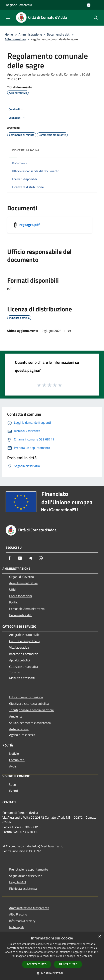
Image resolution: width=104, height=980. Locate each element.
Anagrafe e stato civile (24, 635)
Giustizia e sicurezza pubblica (29, 704)
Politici (14, 602)
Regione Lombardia (19, 5)
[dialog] (52, 956)
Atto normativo (15, 39)
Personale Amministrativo (27, 609)
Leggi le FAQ (18, 882)
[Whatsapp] (41, 558)
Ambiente (16, 716)
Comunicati (17, 760)
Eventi (14, 791)
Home (9, 34)
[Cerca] (96, 18)
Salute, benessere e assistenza (30, 723)
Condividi (17, 109)
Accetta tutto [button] (37, 964)
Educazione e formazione (26, 697)
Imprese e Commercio (24, 654)
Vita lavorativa (19, 647)
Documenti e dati (59, 34)
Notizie (14, 753)
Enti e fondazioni (21, 596)
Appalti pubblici (20, 660)
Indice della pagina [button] (25, 150)
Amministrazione (30, 34)
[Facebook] (10, 558)
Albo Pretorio (18, 914)
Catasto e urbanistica (24, 667)
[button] (52, 973)
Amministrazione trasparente (29, 908)
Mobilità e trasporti (22, 678)
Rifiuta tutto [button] (68, 964)
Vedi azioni (18, 118)
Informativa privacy (22, 921)
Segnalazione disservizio (26, 876)
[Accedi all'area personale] (89, 5)
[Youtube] (20, 558)
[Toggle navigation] (8, 17)
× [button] (100, 937)
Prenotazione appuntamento (29, 869)
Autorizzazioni (19, 729)
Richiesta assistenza (23, 889)
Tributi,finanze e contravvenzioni (31, 710)
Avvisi (13, 766)
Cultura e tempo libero (24, 641)
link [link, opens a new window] (90, 956)
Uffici (13, 589)
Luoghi (14, 784)
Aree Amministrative (23, 583)
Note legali (16, 927)
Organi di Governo (21, 577)
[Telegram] (30, 558)
